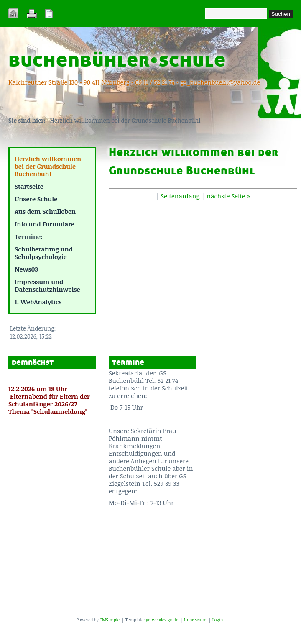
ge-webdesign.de (162, 620)
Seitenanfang (180, 196)
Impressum (195, 620)
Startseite (29, 186)
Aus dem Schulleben (45, 211)
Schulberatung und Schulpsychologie (44, 253)
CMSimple (109, 620)
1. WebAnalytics (38, 302)
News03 (26, 269)
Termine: (28, 236)
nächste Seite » (228, 196)
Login (218, 620)
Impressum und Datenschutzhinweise (47, 285)
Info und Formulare (45, 224)
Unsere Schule (36, 199)
